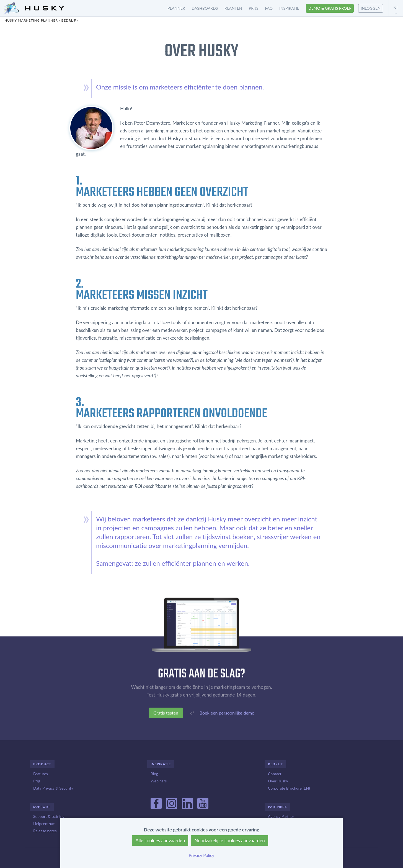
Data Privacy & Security (53, 788)
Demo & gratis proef (330, 8)
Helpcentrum (44, 824)
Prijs (254, 8)
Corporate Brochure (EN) (289, 788)
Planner (176, 8)
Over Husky (278, 781)
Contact (275, 774)
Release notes (45, 831)
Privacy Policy (201, 855)
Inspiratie (289, 8)
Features (41, 774)
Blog (154, 774)
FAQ (269, 8)
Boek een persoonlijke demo (227, 714)
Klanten (233, 8)
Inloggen (371, 8)
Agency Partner (281, 816)
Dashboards (205, 8)
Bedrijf (69, 20)
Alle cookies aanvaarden (160, 840)
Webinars (159, 781)
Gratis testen (166, 714)
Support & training (49, 816)
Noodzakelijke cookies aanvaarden (230, 840)
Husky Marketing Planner (31, 20)
